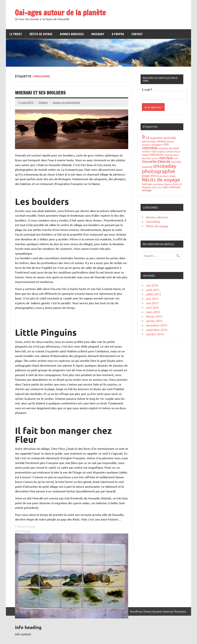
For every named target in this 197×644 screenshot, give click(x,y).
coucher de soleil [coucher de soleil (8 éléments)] (169, 148)
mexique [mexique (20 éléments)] (166, 158)
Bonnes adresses (72, 34)
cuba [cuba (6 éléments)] (154, 151)
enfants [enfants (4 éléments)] (170, 151)
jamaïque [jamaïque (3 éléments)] (168, 155)
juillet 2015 (154, 294)
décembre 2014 (156, 325)
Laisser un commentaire (66, 102)
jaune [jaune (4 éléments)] (176, 155)
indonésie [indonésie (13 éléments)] (156, 154)
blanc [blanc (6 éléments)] (154, 141)
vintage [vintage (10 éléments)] (147, 190)
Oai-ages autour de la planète (60, 12)
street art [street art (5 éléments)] (177, 184)
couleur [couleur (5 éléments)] (146, 151)
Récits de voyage (41, 34)
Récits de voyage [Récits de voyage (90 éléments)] (161, 180)
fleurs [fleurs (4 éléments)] (178, 151)
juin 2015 (152, 298)
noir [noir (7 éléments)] (176, 158)
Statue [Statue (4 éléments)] (167, 184)
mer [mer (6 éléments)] (149, 158)
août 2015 (153, 290)
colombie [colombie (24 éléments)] (150, 148)
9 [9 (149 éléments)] (143, 137)
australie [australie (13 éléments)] (170, 137)
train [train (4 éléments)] (154, 187)
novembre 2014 (157, 330)
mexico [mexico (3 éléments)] (155, 158)
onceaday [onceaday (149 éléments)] (165, 166)
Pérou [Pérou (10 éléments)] (155, 176)
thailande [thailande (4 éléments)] (147, 187)
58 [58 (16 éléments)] (147, 137)
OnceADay (98, 34)
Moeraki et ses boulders (40, 93)
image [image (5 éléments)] (145, 155)
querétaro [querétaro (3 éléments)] (164, 176)
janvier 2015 (154, 321)
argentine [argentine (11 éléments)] (156, 138)
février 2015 (154, 316)
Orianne (43, 102)
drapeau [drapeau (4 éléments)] (161, 151)
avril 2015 (153, 307)
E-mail (147, 90)
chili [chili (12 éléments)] (166, 144)
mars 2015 (153, 312)
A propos (118, 34)
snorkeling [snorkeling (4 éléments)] (158, 184)
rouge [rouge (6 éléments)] (172, 176)
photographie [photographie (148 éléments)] (159, 171)
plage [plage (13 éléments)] (146, 175)
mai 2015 (152, 303)
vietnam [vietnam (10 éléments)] (175, 187)
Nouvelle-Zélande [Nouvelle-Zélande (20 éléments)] (156, 161)
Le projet (16, 34)
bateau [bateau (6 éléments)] (146, 141)
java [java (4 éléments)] (144, 158)
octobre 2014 (155, 334)
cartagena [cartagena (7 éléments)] (156, 144)
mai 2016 (152, 285)
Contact (137, 34)
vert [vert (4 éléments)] (160, 187)
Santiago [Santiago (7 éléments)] (147, 184)
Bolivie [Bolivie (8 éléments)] (162, 141)
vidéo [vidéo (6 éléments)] (166, 187)
